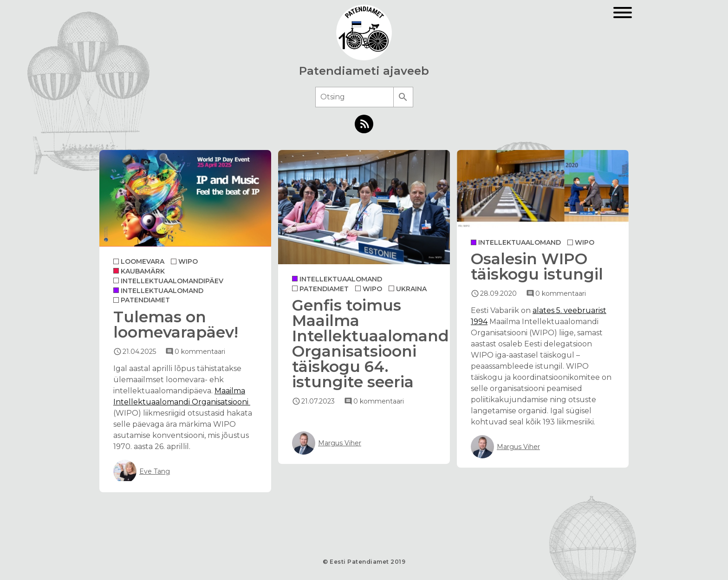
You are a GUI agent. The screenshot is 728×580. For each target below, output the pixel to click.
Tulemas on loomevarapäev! (176, 324)
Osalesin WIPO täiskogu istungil (537, 266)
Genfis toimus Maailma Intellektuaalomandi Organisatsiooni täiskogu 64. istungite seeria (373, 343)
